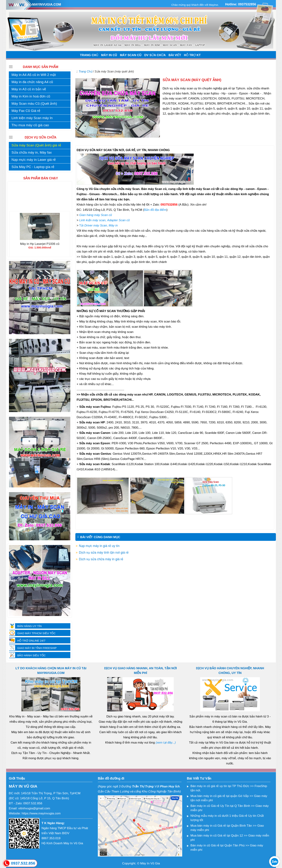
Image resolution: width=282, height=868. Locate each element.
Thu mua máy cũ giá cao (30, 125)
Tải (98, 225)
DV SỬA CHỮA (155, 55)
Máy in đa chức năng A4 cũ (32, 82)
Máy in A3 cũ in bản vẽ (29, 89)
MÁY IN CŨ (109, 55)
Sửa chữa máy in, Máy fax (32, 152)
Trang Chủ (85, 71)
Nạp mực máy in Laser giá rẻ (34, 160)
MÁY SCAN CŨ (131, 55)
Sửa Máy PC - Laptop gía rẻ (33, 167)
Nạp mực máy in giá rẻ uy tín (99, 546)
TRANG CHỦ (89, 55)
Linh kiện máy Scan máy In (32, 118)
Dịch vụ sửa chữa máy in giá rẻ (101, 559)
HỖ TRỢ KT (192, 55)
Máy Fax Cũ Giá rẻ (26, 111)
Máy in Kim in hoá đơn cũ (31, 96)
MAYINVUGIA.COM (47, 4)
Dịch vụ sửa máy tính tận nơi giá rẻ (104, 553)
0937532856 (247, 4)
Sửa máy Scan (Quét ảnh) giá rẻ (36, 145)
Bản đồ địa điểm (155, 210)
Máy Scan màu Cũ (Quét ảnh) (34, 104)
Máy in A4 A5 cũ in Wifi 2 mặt (34, 75)
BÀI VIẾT (175, 55)
